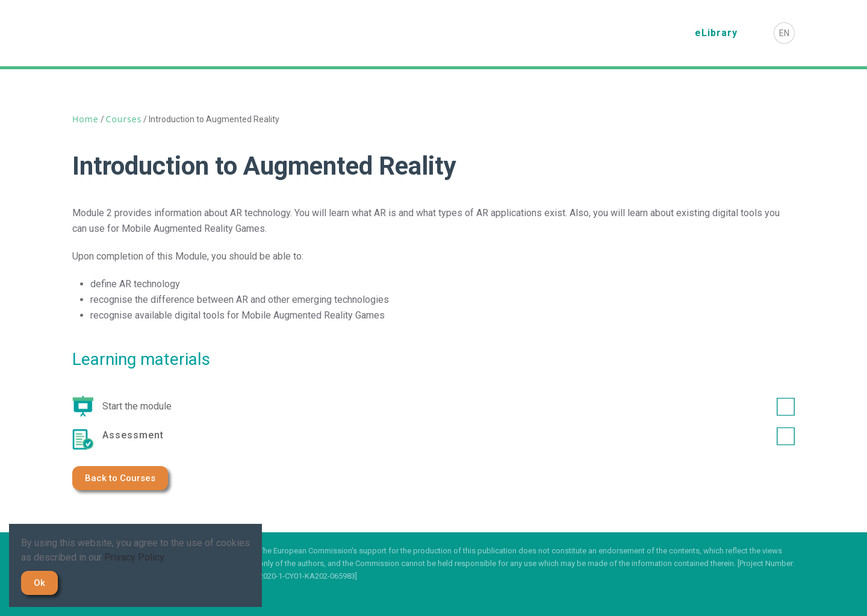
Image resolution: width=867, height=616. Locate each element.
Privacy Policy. (135, 557)
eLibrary (716, 33)
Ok (39, 583)
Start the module (449, 406)
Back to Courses (120, 478)
